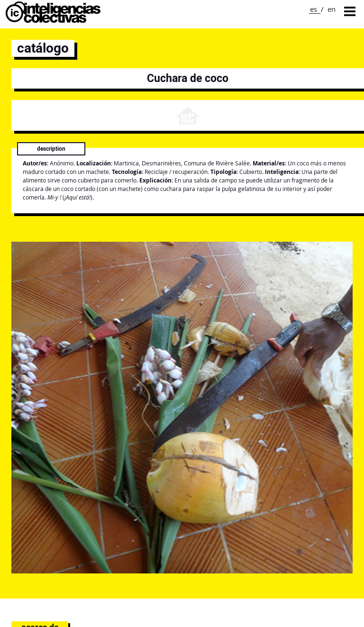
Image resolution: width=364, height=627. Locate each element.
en (332, 9)
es (314, 9)
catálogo (43, 48)
